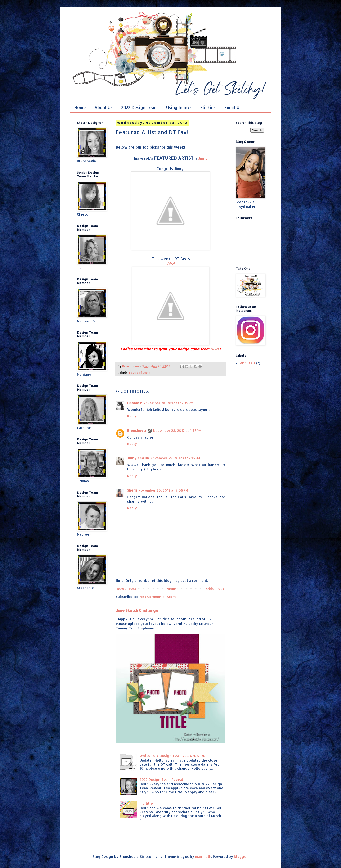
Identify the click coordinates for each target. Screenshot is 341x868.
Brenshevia (137, 431)
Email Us (233, 107)
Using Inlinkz (179, 107)
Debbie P (135, 403)
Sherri (132, 490)
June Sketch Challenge (137, 610)
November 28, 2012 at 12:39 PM (168, 403)
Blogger (241, 857)
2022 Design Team (139, 107)
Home (80, 107)
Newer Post (127, 589)
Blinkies (208, 107)
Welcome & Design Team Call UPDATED (173, 756)
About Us (104, 107)
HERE (215, 349)
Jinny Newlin (138, 458)
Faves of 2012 (140, 373)
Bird (171, 264)
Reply (132, 416)
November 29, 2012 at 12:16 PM (175, 458)
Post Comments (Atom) (157, 597)
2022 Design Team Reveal (161, 780)
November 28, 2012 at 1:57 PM (177, 431)
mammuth (203, 857)
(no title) (147, 803)
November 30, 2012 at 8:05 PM (163, 490)
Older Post (215, 589)
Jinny (203, 158)
